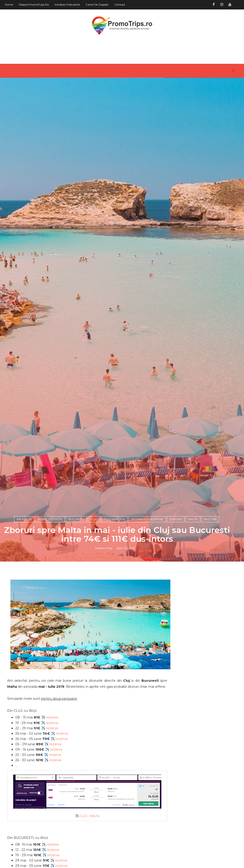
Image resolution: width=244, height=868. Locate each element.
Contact (120, 5)
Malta (193, 555)
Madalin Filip (104, 584)
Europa (176, 555)
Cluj (94, 555)
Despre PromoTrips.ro (34, 5)
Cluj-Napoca (114, 555)
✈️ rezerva (50, 758)
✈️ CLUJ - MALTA (84, 856)
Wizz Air (210, 555)
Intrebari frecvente (67, 5)
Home (9, 5)
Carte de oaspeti (97, 5)
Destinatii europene (147, 555)
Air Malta (24, 555)
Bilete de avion (50, 555)
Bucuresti (76, 555)
